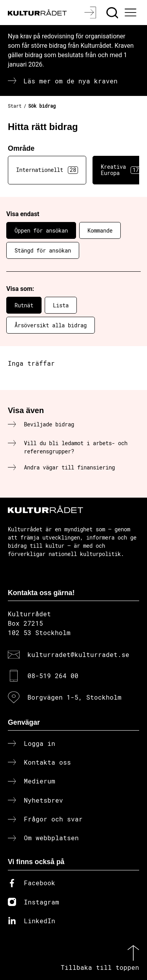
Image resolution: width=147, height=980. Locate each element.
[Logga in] (91, 13)
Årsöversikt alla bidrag (51, 325)
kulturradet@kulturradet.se (78, 654)
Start (15, 106)
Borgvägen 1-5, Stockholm (74, 697)
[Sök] (113, 13)
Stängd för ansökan (43, 250)
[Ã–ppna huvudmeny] (132, 13)
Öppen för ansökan (41, 230)
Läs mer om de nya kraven (71, 81)
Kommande (100, 230)
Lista (61, 305)
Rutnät (24, 305)
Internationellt (47, 170)
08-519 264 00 (53, 676)
